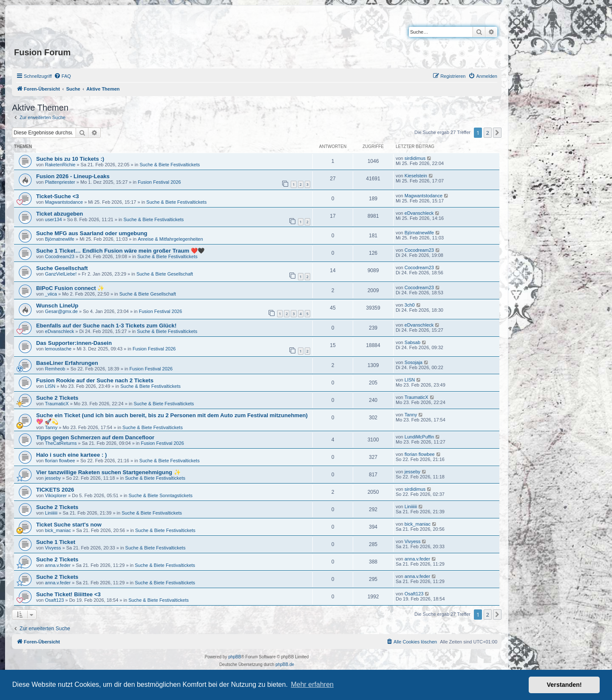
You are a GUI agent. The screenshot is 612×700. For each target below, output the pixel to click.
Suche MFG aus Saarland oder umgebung (92, 233)
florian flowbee (60, 461)
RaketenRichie (60, 165)
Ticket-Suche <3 (58, 196)
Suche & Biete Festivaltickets (170, 165)
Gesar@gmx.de (61, 311)
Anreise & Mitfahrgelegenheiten (170, 239)
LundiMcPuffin (419, 437)
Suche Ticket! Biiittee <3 (68, 594)
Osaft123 (55, 600)
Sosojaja (414, 362)
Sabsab (412, 342)
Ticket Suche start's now (69, 525)
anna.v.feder (58, 565)
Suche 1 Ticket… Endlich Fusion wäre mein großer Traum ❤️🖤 (120, 251)
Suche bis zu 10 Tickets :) (70, 159)
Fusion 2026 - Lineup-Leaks (73, 176)
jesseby (53, 478)
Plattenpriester (60, 182)
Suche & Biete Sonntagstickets (161, 495)
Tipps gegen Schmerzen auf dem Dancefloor (95, 437)
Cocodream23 (60, 256)
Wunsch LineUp (57, 306)
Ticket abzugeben (59, 214)
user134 (54, 219)
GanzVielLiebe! (61, 274)
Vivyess (53, 548)
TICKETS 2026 (55, 490)
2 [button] (488, 133)
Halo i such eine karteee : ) (71, 455)
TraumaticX (57, 404)
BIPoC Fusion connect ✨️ (70, 288)
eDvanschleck (419, 213)
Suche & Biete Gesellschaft (165, 274)
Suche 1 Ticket (56, 542)
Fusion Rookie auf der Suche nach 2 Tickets (95, 380)
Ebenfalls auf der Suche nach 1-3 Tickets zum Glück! (106, 326)
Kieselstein (416, 176)
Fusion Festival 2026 (159, 182)
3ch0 (410, 305)
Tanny (51, 427)
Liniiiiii (51, 513)
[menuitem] (62, 76)
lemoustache (58, 349)
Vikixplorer (56, 495)
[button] (497, 133)
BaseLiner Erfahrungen (67, 363)
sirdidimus (415, 158)
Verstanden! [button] (564, 685)
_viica (51, 294)
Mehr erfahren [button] (312, 684)
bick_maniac (58, 530)
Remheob (55, 369)
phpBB (235, 657)
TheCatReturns (61, 443)
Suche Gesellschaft (62, 268)
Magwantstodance (64, 202)
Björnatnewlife (60, 239)
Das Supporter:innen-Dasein (74, 343)
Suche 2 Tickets (57, 398)
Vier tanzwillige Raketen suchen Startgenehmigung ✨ (108, 472)
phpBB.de (285, 664)
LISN (50, 386)
